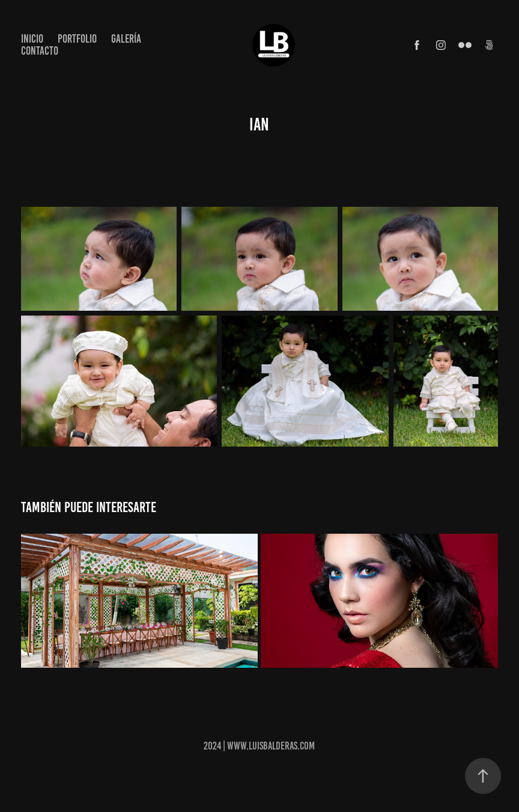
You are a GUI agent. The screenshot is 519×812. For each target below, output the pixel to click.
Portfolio (77, 39)
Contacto (40, 51)
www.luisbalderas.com (271, 746)
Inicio (32, 39)
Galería (126, 39)
